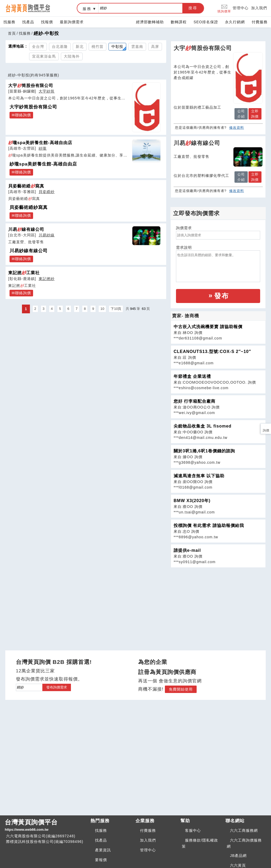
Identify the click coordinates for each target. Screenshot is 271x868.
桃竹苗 (98, 47)
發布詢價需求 (57, 687)
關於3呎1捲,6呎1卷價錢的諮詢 (204, 451)
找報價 (47, 22)
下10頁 (116, 309)
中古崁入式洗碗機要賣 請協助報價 (208, 327)
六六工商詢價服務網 (244, 843)
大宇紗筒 (47, 91)
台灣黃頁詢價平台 (46, 825)
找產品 (28, 22)
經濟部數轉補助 (150, 22)
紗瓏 (43, 148)
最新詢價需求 (72, 22)
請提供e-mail (187, 550)
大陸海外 (72, 56)
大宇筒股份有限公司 (31, 85)
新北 (80, 47)
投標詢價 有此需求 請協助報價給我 (209, 525)
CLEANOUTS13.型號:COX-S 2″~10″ (212, 352)
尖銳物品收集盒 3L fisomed (203, 426)
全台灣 (38, 47)
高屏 (155, 47)
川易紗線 (47, 235)
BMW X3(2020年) (192, 501)
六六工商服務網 (244, 830)
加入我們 (259, 8)
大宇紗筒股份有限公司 (33, 107)
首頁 (12, 33)
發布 (222, 296)
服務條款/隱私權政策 (200, 843)
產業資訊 (103, 850)
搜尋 (193, 8)
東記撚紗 (47, 279)
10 (102, 309)
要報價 (101, 860)
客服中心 (193, 830)
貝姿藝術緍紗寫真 (29, 207)
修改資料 (237, 128)
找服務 (9, 22)
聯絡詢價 (23, 115)
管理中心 (241, 8)
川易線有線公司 (26, 229)
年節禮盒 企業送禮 (192, 376)
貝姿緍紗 (47, 192)
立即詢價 (255, 114)
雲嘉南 (137, 47)
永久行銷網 (235, 22)
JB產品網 (238, 856)
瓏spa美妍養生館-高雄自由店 (40, 143)
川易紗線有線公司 (29, 251)
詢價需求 (184, 228)
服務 (87, 9)
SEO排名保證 (206, 22)
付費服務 (260, 22)
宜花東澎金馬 (44, 56)
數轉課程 (179, 22)
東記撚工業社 (24, 273)
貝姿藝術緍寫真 (26, 186)
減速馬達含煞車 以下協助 (199, 476)
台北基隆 (60, 47)
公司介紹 (241, 114)
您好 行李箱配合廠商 (195, 401)
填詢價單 (224, 8)
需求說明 (184, 247)
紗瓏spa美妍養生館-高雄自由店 (43, 164)
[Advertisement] (218, 605)
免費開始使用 (181, 689)
